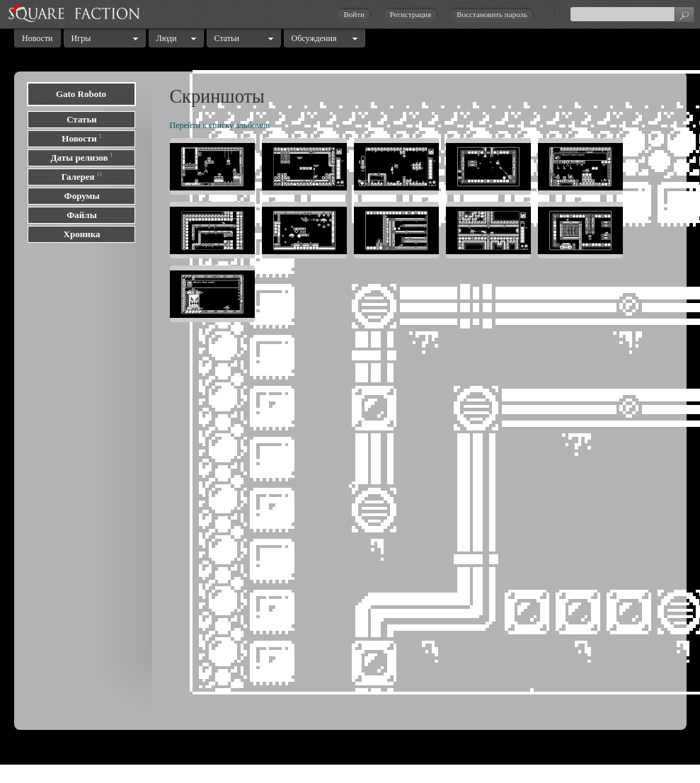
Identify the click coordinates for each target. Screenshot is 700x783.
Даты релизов (80, 158)
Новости (38, 38)
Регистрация (411, 14)
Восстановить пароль (492, 14)
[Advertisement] (85, 477)
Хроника (82, 234)
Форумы (81, 196)
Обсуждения (314, 38)
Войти (354, 14)
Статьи (227, 38)
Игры (81, 38)
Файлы (82, 215)
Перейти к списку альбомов (220, 125)
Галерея (78, 177)
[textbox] (632, 14)
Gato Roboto (81, 94)
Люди (167, 38)
